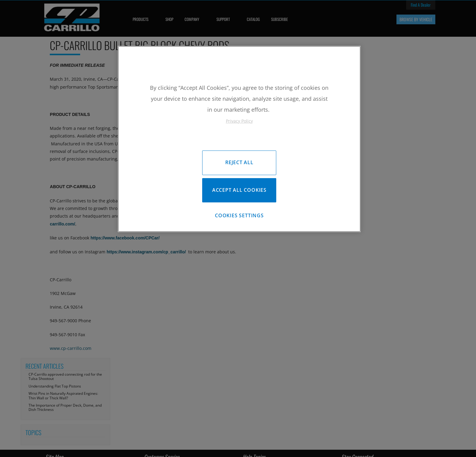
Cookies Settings (239, 217)
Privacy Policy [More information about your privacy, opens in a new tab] (239, 121)
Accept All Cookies (239, 191)
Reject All (239, 162)
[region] (239, 140)
